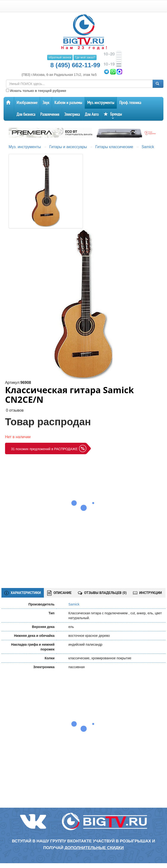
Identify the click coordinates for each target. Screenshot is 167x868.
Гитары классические (114, 147)
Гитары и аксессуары (68, 147)
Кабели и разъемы (68, 103)
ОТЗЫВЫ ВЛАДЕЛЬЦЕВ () (102, 593)
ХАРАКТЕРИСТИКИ (23, 593)
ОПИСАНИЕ (59, 593)
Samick (148, 147)
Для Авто (92, 115)
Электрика (72, 115)
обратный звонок (60, 57)
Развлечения (50, 115)
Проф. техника (130, 103)
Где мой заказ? (85, 57)
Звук (46, 103)
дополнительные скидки (94, 848)
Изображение (27, 103)
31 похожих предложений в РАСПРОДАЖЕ (44, 449)
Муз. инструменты (101, 103)
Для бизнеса (26, 115)
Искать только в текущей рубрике (36, 91)
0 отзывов (15, 410)
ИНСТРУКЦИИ (147, 593)
